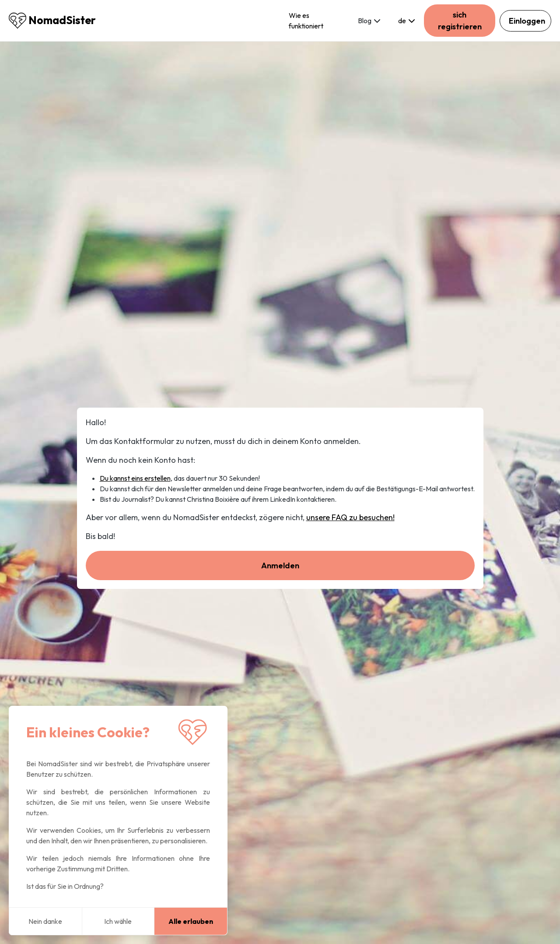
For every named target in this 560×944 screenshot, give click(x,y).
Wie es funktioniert (306, 21)
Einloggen (527, 21)
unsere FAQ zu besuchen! (350, 517)
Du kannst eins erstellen (135, 478)
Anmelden (280, 565)
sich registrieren (460, 21)
